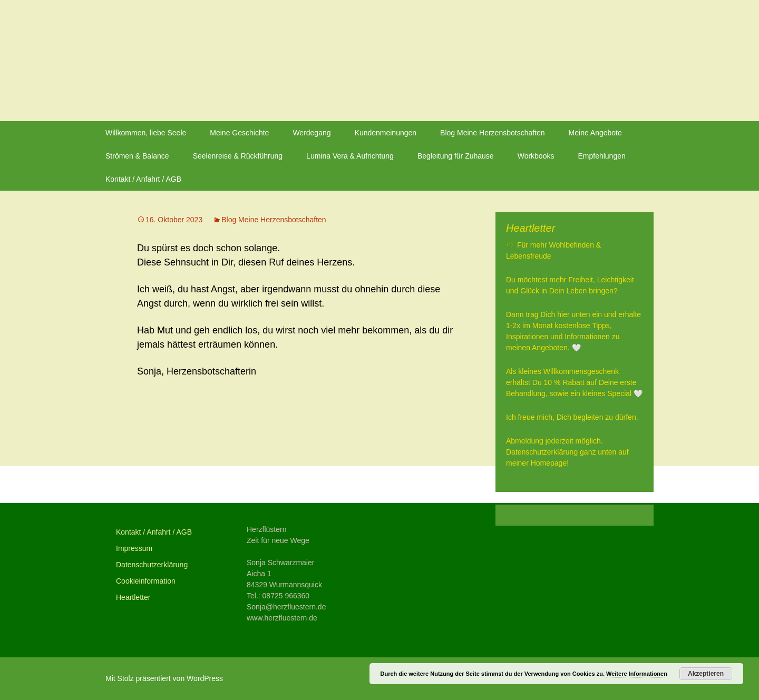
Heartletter (133, 597)
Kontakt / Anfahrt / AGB (143, 179)
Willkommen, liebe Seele (146, 133)
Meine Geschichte (239, 133)
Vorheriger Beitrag (186, 485)
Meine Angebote (595, 133)
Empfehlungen (601, 156)
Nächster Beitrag (410, 485)
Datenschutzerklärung (152, 565)
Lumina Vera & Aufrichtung (350, 156)
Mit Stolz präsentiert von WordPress (164, 678)
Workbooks (536, 156)
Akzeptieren (706, 674)
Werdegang (312, 133)
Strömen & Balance (137, 156)
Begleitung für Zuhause (456, 156)
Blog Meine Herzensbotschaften (492, 133)
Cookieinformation (146, 581)
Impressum (134, 548)
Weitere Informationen (637, 674)
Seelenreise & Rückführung (238, 156)
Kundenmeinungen (386, 133)
